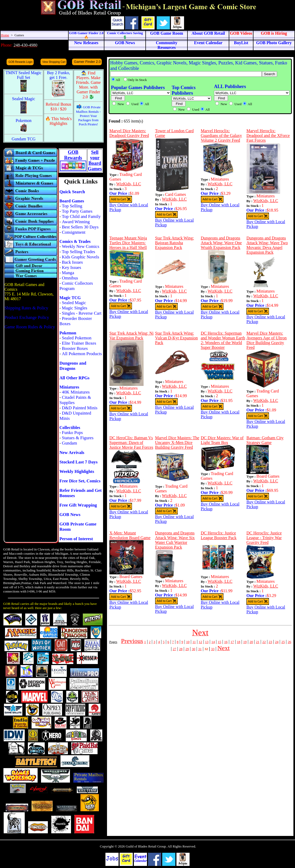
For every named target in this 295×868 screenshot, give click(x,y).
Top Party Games (77, 211)
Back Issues (72, 262)
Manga (68, 273)
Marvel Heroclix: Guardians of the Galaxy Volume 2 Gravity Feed (222, 136)
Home (5, 35)
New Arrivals (72, 453)
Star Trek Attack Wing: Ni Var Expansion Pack (131, 336)
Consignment (74, 232)
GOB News (70, 515)
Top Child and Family (81, 216)
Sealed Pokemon (77, 338)
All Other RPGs (74, 378)
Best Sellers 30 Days (80, 227)
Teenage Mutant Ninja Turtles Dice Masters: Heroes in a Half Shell (128, 243)
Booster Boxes (75, 348)
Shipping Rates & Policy (26, 308)
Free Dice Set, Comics (80, 481)
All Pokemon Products (82, 354)
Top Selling (72, 206)
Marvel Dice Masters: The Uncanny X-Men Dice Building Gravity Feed (177, 443)
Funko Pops (72, 433)
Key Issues (71, 267)
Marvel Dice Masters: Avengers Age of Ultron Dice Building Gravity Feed (266, 340)
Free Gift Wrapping (78, 505)
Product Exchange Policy (27, 317)
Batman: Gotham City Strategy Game (265, 440)
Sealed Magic (74, 303)
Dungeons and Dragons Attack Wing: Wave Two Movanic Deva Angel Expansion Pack (267, 245)
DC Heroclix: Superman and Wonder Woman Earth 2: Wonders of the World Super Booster (223, 340)
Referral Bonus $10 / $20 (59, 107)
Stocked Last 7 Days (78, 462)
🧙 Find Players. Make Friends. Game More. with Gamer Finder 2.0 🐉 (88, 85)
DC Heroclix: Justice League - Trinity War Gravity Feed (264, 538)
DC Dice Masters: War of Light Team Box (222, 440)
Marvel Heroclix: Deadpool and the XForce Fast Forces (268, 136)
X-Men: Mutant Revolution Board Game (130, 535)
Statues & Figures (78, 438)
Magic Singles (74, 308)
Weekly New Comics (80, 246)
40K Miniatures (76, 392)
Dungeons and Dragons (73, 366)
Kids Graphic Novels (80, 257)
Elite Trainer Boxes (79, 343)
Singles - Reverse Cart (82, 313)
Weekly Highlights (77, 471)
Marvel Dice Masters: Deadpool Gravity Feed (129, 133)
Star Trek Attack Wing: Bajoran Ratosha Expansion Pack (175, 243)
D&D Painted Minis (80, 408)
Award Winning (76, 222)
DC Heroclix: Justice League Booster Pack (219, 535)
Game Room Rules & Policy (30, 327)
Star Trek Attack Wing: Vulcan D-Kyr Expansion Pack (177, 338)
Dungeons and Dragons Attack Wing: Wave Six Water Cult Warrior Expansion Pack (175, 540)
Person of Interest (76, 539)
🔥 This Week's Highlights (59, 121)
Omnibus (70, 278)
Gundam (69, 443)
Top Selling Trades (78, 252)
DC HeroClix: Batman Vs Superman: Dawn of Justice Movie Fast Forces (131, 443)
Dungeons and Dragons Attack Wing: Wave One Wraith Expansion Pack (221, 243)
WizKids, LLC (129, 184)
